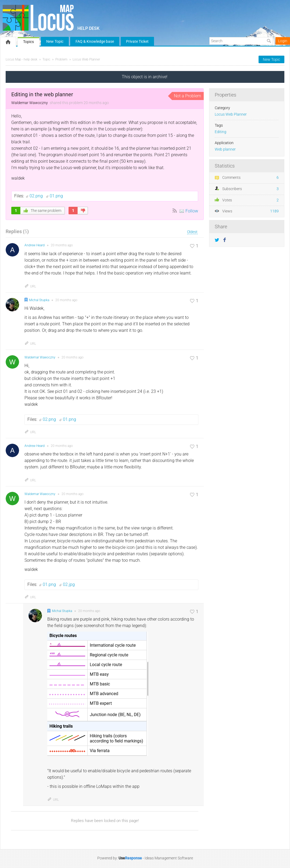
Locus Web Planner (86, 59)
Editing (221, 132)
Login (283, 41)
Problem (61, 59)
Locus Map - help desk (22, 59)
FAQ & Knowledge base (95, 41)
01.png (56, 196)
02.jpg (69, 584)
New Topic (55, 41)
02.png (37, 196)
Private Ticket (137, 41)
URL (30, 286)
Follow (192, 211)
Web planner (225, 149)
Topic (46, 59)
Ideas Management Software (169, 858)
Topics (28, 42)
